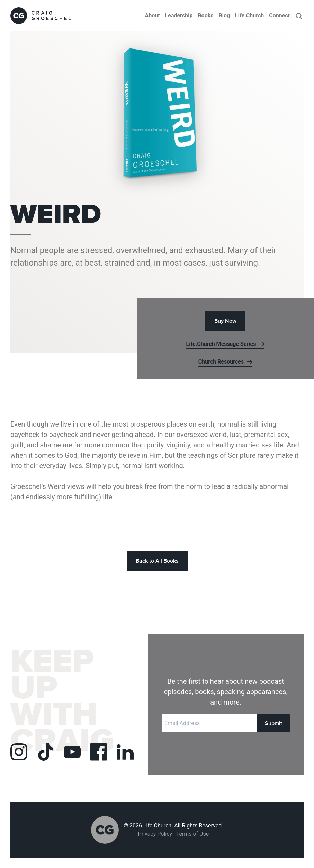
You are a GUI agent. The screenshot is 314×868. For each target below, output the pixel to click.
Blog (224, 15)
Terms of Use (193, 834)
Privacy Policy (155, 834)
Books (205, 15)
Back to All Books (157, 561)
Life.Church (249, 15)
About (152, 15)
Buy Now (225, 321)
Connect (279, 15)
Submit (273, 723)
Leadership (179, 15)
